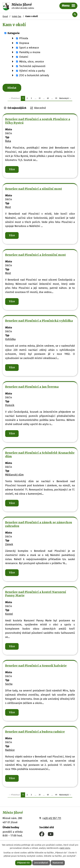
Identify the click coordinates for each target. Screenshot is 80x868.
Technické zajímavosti (32, 66)
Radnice (10, 751)
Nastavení (58, 863)
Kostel (9, 615)
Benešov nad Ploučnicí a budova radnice (35, 732)
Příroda (24, 38)
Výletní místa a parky (32, 71)
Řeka (8, 142)
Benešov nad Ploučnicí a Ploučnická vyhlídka (39, 321)
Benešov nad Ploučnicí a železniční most (35, 255)
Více (12, 170)
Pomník (10, 406)
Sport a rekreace (29, 48)
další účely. (65, 848)
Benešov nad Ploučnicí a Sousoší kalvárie (36, 666)
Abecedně (40, 109)
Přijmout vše (23, 863)
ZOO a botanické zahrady (34, 75)
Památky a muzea (30, 52)
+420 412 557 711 (52, 819)
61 (48, 99)
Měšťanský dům (14, 475)
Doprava (24, 43)
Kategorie (14, 33)
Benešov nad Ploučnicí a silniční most (34, 189)
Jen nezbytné (41, 863)
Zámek (9, 545)
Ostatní (24, 57)
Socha (9, 685)
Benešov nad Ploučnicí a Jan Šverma (32, 387)
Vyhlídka (10, 340)
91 (56, 99)
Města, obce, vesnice (32, 61)
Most (8, 208)
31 (40, 99)
